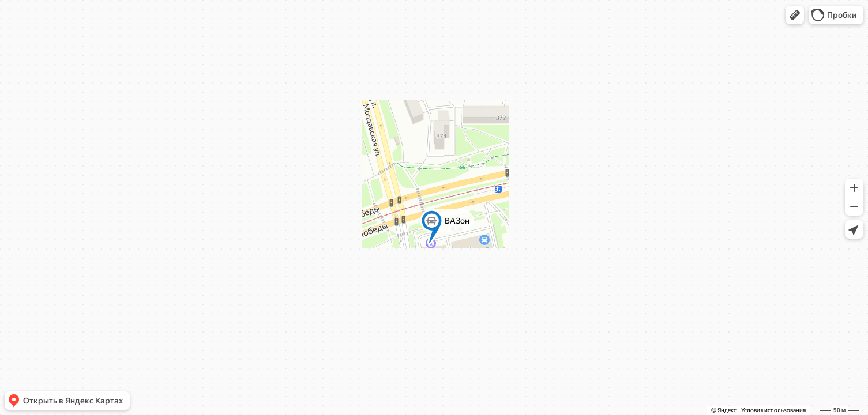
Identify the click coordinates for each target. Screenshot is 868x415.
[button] (795, 15)
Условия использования (773, 410)
